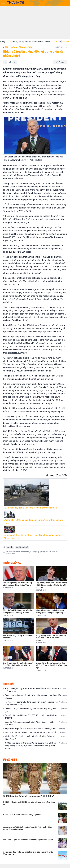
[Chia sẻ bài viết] (60, 62)
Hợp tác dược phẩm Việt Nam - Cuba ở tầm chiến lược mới (35, 729)
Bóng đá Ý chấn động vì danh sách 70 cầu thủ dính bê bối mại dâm (36, 723)
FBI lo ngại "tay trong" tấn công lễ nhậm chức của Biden (30, 508)
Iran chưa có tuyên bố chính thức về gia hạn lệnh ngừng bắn (36, 732)
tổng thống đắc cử (22, 547)
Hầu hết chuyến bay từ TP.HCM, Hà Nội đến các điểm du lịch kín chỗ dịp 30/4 (36, 690)
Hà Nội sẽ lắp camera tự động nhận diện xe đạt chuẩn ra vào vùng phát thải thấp (36, 703)
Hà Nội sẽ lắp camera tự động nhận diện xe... (38, 42)
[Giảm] (5, 62)
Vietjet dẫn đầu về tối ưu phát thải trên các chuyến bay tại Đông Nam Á (36, 738)
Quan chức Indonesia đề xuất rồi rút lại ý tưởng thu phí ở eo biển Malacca (36, 697)
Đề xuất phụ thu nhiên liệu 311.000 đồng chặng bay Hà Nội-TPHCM (36, 717)
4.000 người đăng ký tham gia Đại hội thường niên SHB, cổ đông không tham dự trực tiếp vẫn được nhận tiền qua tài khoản (36, 746)
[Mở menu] (3, 3)
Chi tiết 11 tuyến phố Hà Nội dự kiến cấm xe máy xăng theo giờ (36, 710)
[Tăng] (15, 62)
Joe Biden (10, 547)
